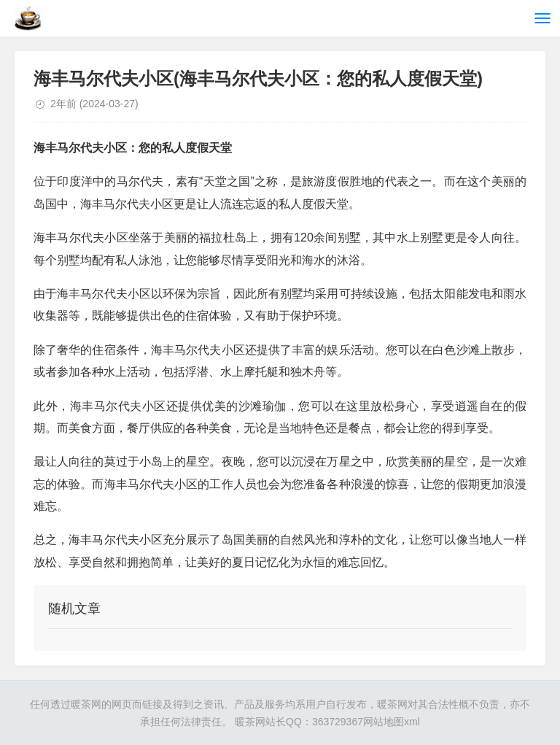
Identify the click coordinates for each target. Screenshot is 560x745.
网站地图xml (392, 722)
